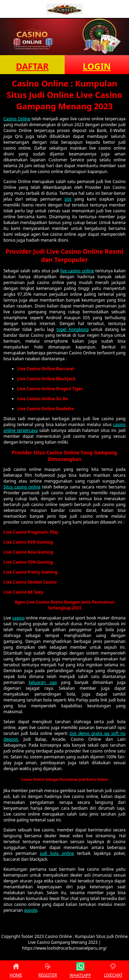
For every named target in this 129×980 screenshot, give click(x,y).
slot (68, 199)
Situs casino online (22, 487)
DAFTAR (32, 66)
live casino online (77, 271)
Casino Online (17, 119)
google (30, 910)
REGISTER (47, 970)
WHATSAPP (80, 970)
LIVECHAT (113, 970)
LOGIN (97, 66)
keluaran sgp (43, 682)
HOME (16, 970)
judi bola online (57, 853)
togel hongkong (73, 329)
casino (19, 618)
